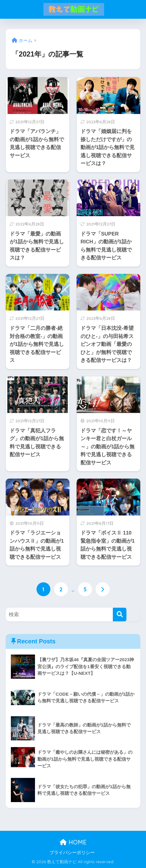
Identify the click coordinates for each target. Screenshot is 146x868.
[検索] (120, 615)
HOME (73, 842)
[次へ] (103, 589)
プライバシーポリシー (72, 853)
